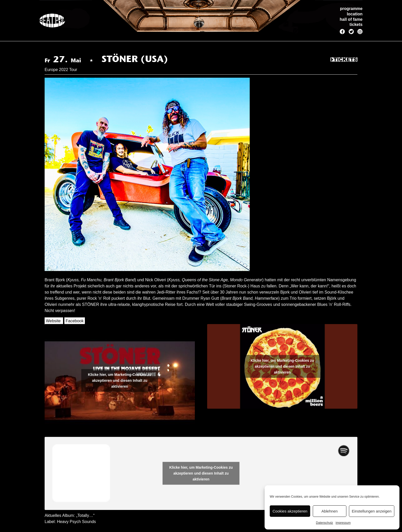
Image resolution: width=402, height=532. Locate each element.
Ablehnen (330, 511)
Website (53, 321)
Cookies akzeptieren (290, 511)
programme (351, 9)
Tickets (344, 60)
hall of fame (351, 19)
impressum (343, 523)
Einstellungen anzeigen (372, 511)
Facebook (75, 321)
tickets (356, 24)
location (355, 14)
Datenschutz (324, 523)
